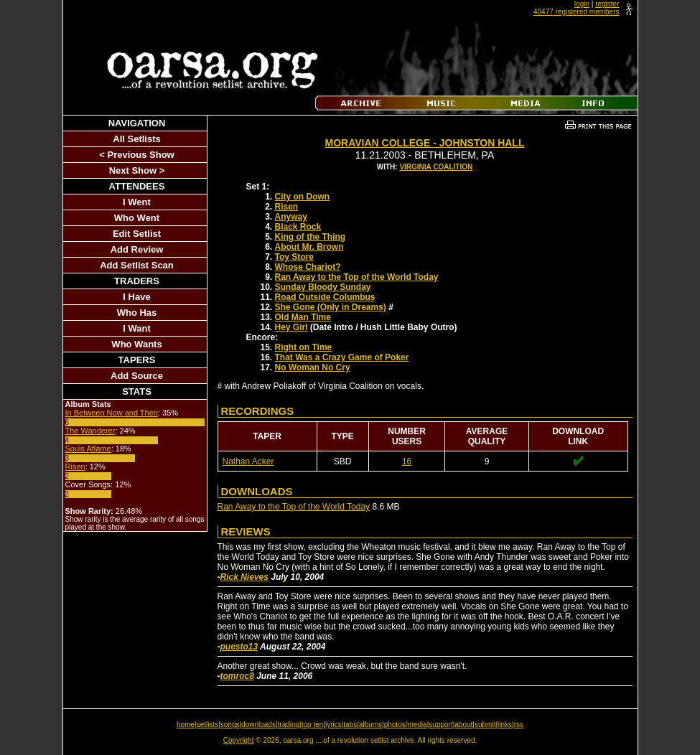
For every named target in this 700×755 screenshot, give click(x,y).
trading (289, 724)
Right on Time (304, 347)
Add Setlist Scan (137, 265)
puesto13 (239, 647)
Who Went (137, 218)
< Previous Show (136, 155)
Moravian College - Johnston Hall (425, 143)
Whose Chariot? (308, 267)
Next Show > (137, 170)
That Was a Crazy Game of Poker (342, 357)
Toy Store (294, 257)
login (582, 4)
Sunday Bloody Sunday (323, 287)
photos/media (406, 724)
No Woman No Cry (313, 367)
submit (485, 724)
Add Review (137, 249)
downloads (258, 724)
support (440, 724)
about (463, 724)
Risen (75, 466)
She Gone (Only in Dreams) (331, 307)
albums (370, 724)
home (186, 724)
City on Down (303, 197)
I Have (136, 297)
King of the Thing (311, 237)
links (505, 724)
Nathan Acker (248, 461)
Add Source (137, 376)
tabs (350, 724)
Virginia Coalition (436, 167)
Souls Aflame (88, 449)
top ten (313, 724)
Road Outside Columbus (325, 297)
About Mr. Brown (309, 247)
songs (230, 724)
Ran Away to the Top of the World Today (357, 277)
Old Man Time (303, 317)
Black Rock (298, 227)
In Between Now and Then (112, 413)
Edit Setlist (137, 234)
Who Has (137, 313)
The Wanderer (90, 431)
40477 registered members (577, 12)
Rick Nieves (244, 577)
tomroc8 (237, 676)
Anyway (291, 217)
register (607, 4)
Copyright (239, 740)
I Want (137, 328)
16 (407, 461)
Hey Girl (291, 327)
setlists (208, 724)
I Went (137, 202)
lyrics (333, 724)
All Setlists (136, 139)
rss (519, 724)
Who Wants (136, 344)
